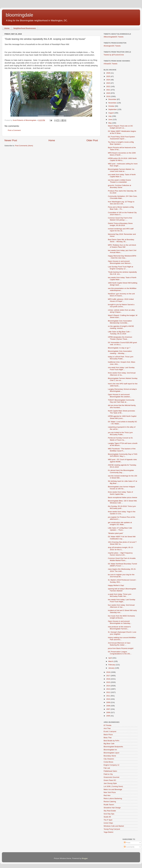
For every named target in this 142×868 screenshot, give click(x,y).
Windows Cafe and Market (114, 826)
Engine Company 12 (111, 765)
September (113, 109)
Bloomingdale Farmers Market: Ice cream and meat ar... (121, 170)
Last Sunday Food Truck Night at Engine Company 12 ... (121, 268)
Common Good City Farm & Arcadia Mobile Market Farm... (122, 559)
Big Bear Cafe (109, 744)
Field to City (108, 774)
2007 (108, 709)
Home (7, 28)
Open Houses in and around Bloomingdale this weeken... (120, 396)
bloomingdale (19, 15)
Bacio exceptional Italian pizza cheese (123, 497)
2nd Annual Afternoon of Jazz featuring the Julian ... (119, 644)
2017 (108, 676)
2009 (108, 702)
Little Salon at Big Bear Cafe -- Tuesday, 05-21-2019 (120, 333)
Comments (129, 847)
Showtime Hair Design (112, 808)
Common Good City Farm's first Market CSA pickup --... (120, 219)
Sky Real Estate (110, 811)
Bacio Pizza (108, 735)
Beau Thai (108, 738)
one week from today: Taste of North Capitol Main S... (122, 176)
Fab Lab (107, 768)
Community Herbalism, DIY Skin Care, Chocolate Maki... (123, 197)
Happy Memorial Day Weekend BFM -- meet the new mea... (122, 257)
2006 (108, 712)
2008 (108, 706)
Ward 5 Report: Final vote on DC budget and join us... (120, 127)
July (110, 116)
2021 (108, 90)
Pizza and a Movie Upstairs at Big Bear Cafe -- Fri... (121, 208)
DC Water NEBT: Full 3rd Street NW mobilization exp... (122, 538)
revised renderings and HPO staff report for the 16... (121, 230)
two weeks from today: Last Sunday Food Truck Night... (122, 601)
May (110, 123)
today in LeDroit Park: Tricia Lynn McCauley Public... (121, 358)
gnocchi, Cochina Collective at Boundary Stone (120, 186)
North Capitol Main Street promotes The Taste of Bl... (122, 412)
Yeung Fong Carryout (112, 829)
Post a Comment (14, 130)
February (112, 665)
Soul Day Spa (109, 814)
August (111, 113)
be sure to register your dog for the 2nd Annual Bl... (121, 576)
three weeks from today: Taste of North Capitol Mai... (120, 493)
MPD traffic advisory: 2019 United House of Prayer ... (121, 300)
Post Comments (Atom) (24, 146)
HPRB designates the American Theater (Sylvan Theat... (120, 338)
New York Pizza (110, 792)
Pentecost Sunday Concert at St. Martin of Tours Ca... (121, 439)
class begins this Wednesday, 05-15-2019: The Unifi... (122, 570)
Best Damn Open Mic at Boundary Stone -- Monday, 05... (121, 241)
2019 (108, 96)
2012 (108, 692)
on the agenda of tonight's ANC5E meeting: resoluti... (121, 327)
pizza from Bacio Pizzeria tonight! (121, 648)
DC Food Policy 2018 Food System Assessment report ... (121, 138)
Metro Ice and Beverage (113, 789)
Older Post (92, 140)
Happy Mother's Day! (116, 585)
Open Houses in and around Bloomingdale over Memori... (120, 262)
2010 (108, 699)
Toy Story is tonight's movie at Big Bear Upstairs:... (121, 143)
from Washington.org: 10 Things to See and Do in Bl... (121, 203)
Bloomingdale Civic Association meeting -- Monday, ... (120, 352)
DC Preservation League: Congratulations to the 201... (120, 653)
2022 (108, 86)
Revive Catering (110, 802)
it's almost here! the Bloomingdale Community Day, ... (121, 471)
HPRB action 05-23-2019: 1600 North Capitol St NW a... (122, 159)
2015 (108, 682)
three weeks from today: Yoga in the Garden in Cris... (122, 513)
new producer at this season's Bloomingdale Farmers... (119, 628)
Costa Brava (108, 762)
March (111, 661)
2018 (108, 672)
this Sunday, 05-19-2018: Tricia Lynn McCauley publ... (122, 507)
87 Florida (107, 725)
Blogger (85, 858)
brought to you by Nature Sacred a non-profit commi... (121, 306)
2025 (108, 76)
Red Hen (107, 795)
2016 (108, 679)
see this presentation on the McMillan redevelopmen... (122, 289)
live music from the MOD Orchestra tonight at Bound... (121, 617)
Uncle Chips (108, 823)
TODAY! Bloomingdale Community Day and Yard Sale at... (121, 401)
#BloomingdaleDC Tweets (114, 37)
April (110, 658)
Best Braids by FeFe (111, 741)
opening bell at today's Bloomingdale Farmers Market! (122, 590)
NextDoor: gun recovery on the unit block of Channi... (121, 295)
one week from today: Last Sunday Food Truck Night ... (121, 368)
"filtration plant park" (116, 533)
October (112, 106)
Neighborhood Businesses (25, 28)
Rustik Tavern (109, 805)
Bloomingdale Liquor (111, 753)
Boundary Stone (110, 756)
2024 (108, 80)
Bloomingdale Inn (110, 750)
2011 (108, 696)
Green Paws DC (110, 780)
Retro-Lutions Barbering (113, 798)
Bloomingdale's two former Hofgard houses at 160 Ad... (121, 488)
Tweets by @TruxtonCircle (114, 55)
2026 (108, 73)
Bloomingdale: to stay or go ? (119, 348)
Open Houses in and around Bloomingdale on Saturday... (120, 622)
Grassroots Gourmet (111, 777)
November (113, 103)
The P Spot (108, 820)
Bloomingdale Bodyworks (113, 747)
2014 (108, 686)
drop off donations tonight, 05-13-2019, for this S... (121, 548)
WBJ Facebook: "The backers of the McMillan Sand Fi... (122, 450)
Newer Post (11, 140)
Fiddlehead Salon (110, 771)
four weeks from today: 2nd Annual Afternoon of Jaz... (121, 606)
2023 (108, 83)
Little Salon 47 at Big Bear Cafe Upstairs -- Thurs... (120, 529)
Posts (127, 843)
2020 (108, 93)
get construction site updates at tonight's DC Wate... (120, 523)
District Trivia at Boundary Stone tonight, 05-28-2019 (120, 224)
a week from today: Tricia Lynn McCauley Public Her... (120, 595)
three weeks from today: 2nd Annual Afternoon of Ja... (122, 374)
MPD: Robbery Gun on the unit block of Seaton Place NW (122, 246)
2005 (108, 716)
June (110, 119)
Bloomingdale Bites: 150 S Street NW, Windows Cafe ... (122, 502)
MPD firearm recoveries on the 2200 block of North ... (122, 154)
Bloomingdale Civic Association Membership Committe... (120, 322)
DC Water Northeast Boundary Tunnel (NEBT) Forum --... (122, 565)
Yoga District (108, 832)
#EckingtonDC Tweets (112, 46)
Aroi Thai (107, 728)
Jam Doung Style (110, 783)
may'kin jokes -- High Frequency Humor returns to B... (120, 554)
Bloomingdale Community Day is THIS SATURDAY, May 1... (123, 455)
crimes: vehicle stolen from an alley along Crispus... (121, 311)
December (113, 99)
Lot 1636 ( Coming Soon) (113, 786)
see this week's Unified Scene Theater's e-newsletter (119, 181)
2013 (108, 689)
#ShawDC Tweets (110, 64)
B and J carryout (110, 731)
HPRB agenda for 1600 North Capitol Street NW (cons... (122, 417)
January (112, 668)
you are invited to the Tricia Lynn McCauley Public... (120, 433)
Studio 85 (107, 817)
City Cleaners (109, 759)
